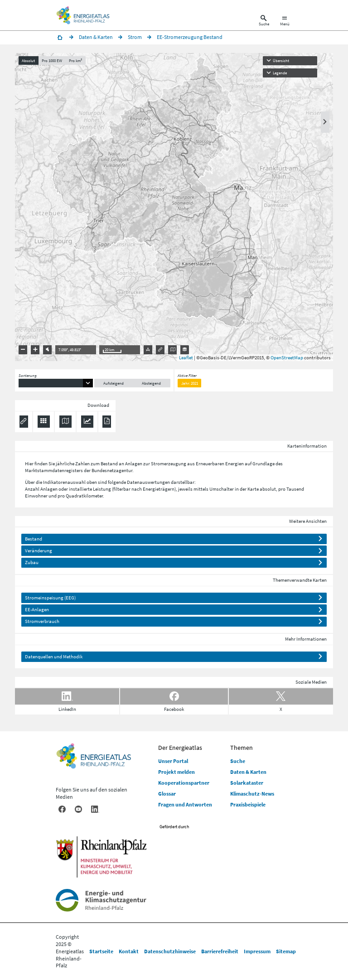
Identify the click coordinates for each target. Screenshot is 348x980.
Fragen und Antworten (185, 804)
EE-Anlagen (37, 609)
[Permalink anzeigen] (24, 422)
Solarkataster (247, 783)
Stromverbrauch (42, 621)
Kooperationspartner (184, 783)
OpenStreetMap (287, 357)
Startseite (101, 951)
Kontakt (129, 951)
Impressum (257, 951)
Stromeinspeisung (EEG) (50, 598)
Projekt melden (176, 772)
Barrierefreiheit (220, 951)
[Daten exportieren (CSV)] (44, 422)
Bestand (34, 539)
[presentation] (174, 207)
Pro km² (75, 60)
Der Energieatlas (180, 748)
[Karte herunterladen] (65, 422)
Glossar (167, 794)
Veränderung (39, 550)
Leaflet (186, 357)
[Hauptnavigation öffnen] (285, 22)
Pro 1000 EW (52, 60)
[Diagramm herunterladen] (87, 422)
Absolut (28, 60)
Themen (242, 748)
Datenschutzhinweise (170, 951)
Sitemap (286, 951)
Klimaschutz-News (252, 794)
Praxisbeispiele (248, 804)
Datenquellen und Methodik (54, 657)
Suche (238, 761)
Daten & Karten (248, 772)
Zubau (32, 562)
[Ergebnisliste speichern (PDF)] (107, 422)
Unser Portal (173, 761)
